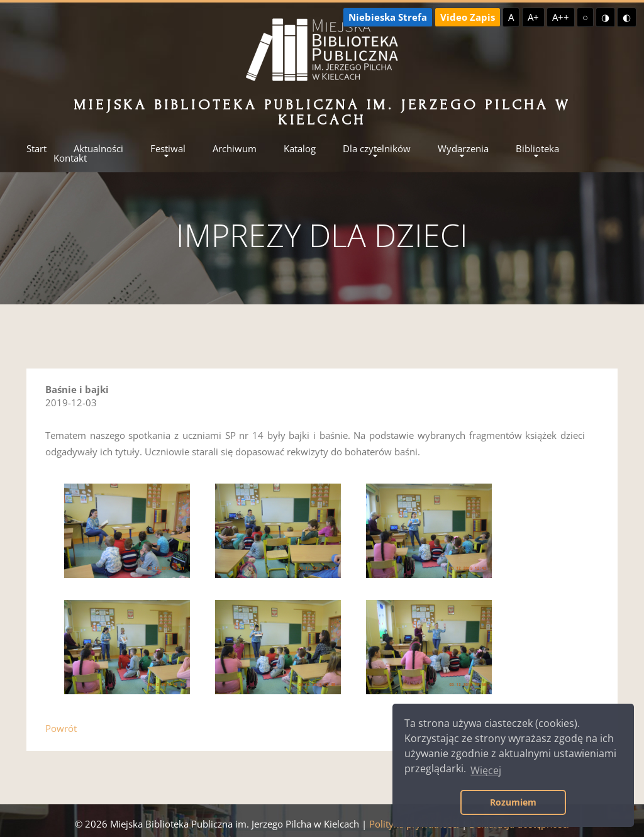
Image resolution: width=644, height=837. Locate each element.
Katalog (300, 149)
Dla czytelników (377, 149)
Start (36, 149)
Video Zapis (468, 17)
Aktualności (98, 149)
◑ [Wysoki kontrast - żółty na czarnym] (605, 17)
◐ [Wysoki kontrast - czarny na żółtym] (627, 17)
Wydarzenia (463, 149)
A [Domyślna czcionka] (511, 17)
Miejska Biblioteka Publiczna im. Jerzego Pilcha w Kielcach (322, 112)
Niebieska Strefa (388, 17)
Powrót (61, 728)
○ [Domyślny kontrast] (585, 17)
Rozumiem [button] (513, 802)
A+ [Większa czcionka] (533, 17)
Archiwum (235, 149)
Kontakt (70, 158)
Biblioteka (537, 149)
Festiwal (168, 149)
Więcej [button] (486, 770)
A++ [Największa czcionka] (561, 17)
